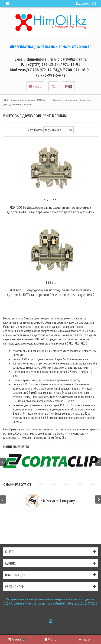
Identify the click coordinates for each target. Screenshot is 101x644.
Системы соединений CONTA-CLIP (29, 100)
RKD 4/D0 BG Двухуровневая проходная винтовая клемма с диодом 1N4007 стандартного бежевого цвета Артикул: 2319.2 (50, 210)
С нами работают (17, 485)
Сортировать (35, 130)
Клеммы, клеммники (65, 100)
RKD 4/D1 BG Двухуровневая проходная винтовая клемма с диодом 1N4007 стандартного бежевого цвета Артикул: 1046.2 (50, 292)
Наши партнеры (16, 447)
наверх (84, 639)
